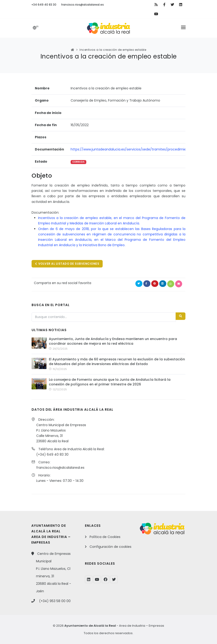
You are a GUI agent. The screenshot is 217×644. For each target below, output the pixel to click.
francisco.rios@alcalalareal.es (82, 5)
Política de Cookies (105, 537)
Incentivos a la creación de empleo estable (113, 50)
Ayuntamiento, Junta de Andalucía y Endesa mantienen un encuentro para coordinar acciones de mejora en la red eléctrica (113, 341)
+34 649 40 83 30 (44, 5)
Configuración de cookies (110, 547)
